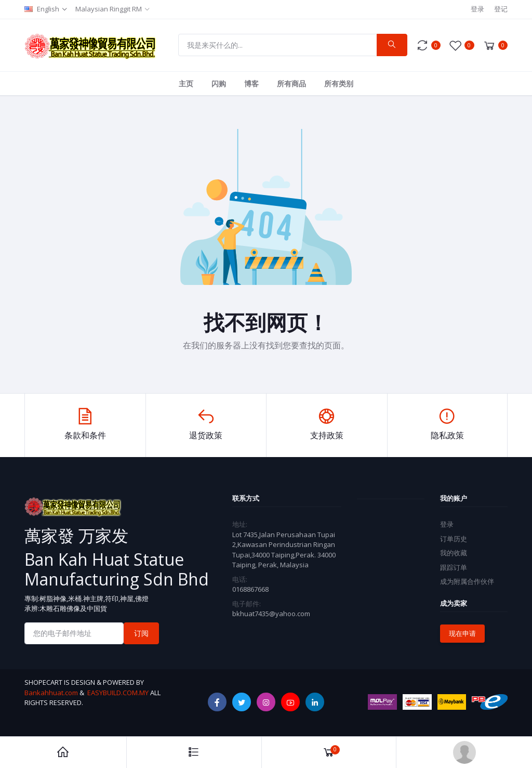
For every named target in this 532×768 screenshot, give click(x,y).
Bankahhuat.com (51, 693)
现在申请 (462, 633)
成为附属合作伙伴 (467, 581)
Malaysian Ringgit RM (109, 9)
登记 (501, 9)
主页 (186, 83)
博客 (251, 83)
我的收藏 (454, 553)
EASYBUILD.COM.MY (118, 693)
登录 (477, 9)
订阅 (141, 633)
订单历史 (454, 539)
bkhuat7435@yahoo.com (271, 614)
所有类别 (339, 83)
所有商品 (291, 83)
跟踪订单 (454, 567)
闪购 (219, 83)
